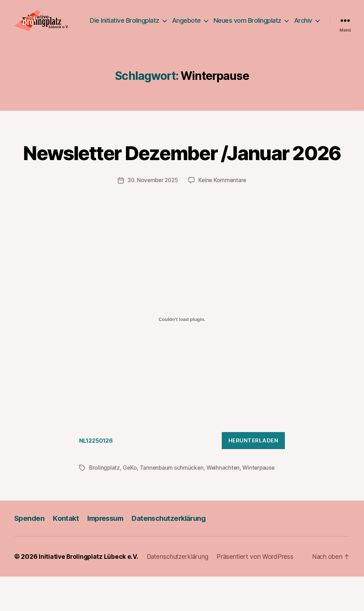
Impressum (108, 553)
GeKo (131, 502)
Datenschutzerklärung (174, 553)
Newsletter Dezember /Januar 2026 (182, 174)
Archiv (303, 30)
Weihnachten (226, 502)
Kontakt (67, 553)
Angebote (217, 20)
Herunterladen (253, 475)
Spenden (30, 553)
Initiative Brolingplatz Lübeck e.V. (89, 591)
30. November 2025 (152, 215)
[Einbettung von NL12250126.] (182, 354)
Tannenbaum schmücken (173, 502)
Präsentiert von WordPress (259, 591)
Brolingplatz (105, 502)
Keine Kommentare (224, 215)
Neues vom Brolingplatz (278, 20)
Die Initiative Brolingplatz (155, 20)
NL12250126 (98, 475)
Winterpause (262, 502)
